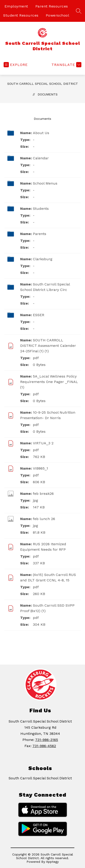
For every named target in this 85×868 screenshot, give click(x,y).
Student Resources (21, 15)
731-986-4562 (44, 746)
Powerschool (58, 15)
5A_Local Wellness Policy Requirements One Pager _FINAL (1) (49, 382)
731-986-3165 (47, 740)
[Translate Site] (66, 65)
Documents (48, 94)
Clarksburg (43, 259)
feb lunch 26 (44, 519)
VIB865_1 (40, 468)
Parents (40, 234)
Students (41, 209)
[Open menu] (16, 65)
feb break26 (43, 494)
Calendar (41, 158)
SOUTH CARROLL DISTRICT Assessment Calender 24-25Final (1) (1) (48, 346)
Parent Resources (52, 6)
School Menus (45, 183)
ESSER (39, 315)
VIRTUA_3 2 (43, 443)
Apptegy (52, 862)
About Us (41, 133)
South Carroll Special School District (43, 84)
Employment (16, 6)
